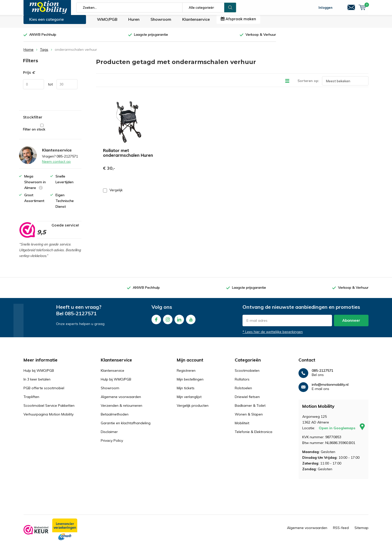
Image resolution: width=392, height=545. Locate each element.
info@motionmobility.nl (330, 388)
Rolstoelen (243, 392)
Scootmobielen (247, 374)
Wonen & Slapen (249, 418)
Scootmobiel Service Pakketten (49, 409)
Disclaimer (109, 435)
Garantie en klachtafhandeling (126, 427)
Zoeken (230, 7)
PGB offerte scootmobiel (44, 392)
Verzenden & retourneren (121, 409)
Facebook (156, 322)
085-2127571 (81, 317)
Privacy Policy (112, 444)
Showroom (161, 23)
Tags (44, 53)
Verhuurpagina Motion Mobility (48, 418)
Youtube (191, 322)
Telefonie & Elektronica (253, 435)
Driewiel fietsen (247, 400)
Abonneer (351, 324)
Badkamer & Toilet (250, 409)
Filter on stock (42, 131)
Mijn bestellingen (190, 383)
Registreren (186, 374)
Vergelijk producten (193, 409)
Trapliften (31, 400)
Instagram (168, 322)
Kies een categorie (46, 23)
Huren (134, 23)
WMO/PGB (107, 23)
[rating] (27, 233)
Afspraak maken (238, 23)
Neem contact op (56, 165)
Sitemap (361, 531)
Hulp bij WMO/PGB (39, 374)
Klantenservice (196, 23)
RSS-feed (341, 531)
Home (28, 53)
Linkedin (179, 322)
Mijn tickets (186, 392)
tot (50, 88)
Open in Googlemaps (342, 432)
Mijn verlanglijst (189, 400)
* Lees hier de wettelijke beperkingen (273, 335)
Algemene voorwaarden (121, 400)
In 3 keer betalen (37, 383)
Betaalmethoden (115, 418)
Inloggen (325, 7)
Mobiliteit (242, 427)
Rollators (242, 383)
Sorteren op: (308, 84)
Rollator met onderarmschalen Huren (128, 156)
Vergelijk (113, 194)
